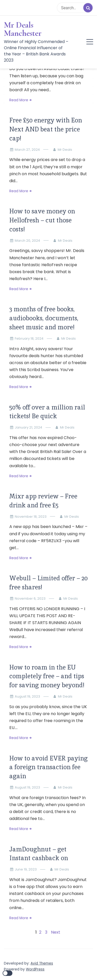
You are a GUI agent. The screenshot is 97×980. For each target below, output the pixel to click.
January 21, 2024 (28, 427)
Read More (19, 100)
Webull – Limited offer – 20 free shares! (48, 583)
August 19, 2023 (27, 696)
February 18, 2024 (29, 338)
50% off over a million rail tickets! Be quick (47, 412)
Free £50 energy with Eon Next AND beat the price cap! (46, 129)
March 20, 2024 (27, 241)
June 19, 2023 (26, 869)
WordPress (35, 969)
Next (56, 932)
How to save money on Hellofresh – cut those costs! (42, 220)
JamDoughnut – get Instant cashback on (39, 854)
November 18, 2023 (31, 517)
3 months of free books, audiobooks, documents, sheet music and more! (44, 318)
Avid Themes (42, 963)
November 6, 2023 (30, 598)
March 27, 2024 (27, 150)
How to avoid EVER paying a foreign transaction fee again (48, 767)
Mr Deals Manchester (23, 29)
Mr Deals (65, 150)
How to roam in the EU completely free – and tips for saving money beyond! (47, 676)
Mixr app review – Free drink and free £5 (43, 501)
